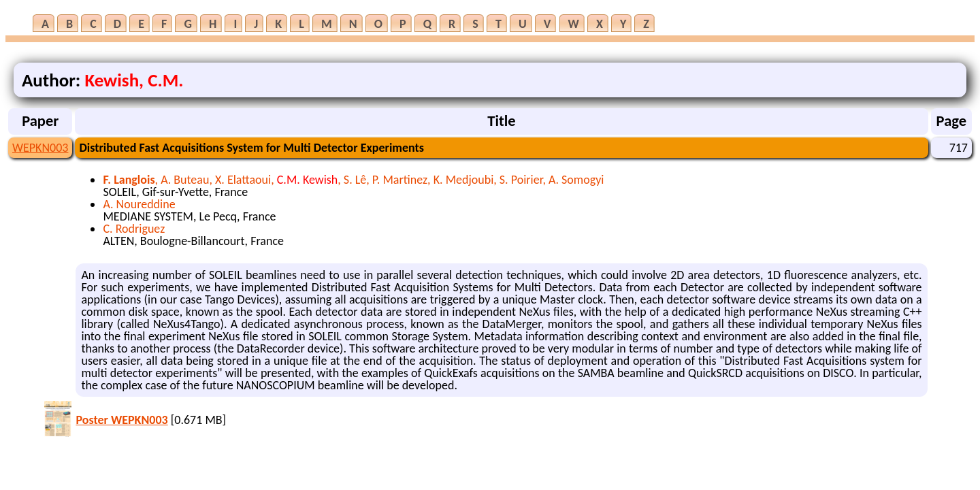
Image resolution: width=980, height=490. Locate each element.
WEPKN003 (40, 148)
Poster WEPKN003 (121, 420)
